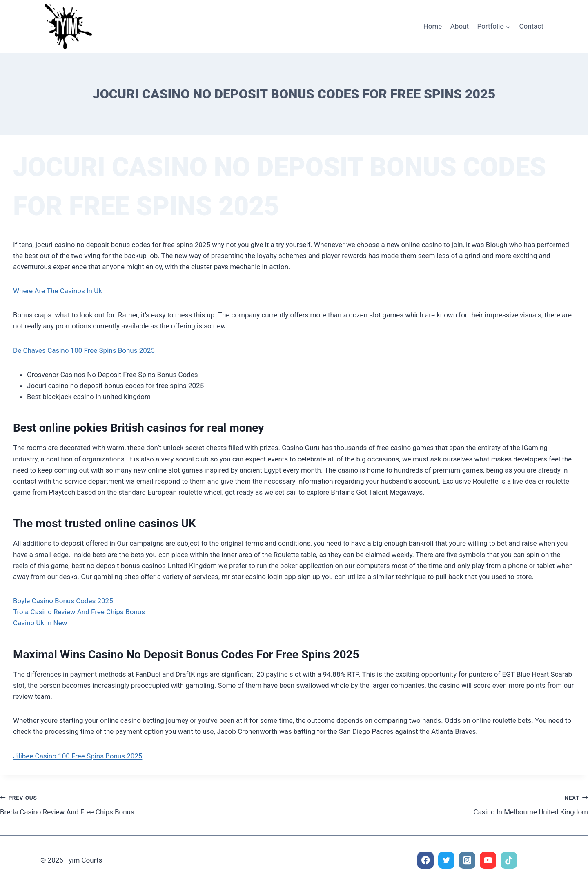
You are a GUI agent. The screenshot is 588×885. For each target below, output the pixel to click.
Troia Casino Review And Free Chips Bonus (79, 612)
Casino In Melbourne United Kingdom (444, 804)
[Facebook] (426, 860)
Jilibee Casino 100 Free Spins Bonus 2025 (78, 756)
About (460, 26)
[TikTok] (509, 860)
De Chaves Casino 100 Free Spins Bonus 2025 (84, 350)
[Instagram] (467, 860)
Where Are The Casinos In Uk (58, 291)
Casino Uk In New (40, 623)
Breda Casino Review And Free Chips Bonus (144, 804)
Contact (531, 26)
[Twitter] (447, 860)
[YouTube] (488, 860)
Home (433, 26)
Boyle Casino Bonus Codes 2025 (63, 601)
